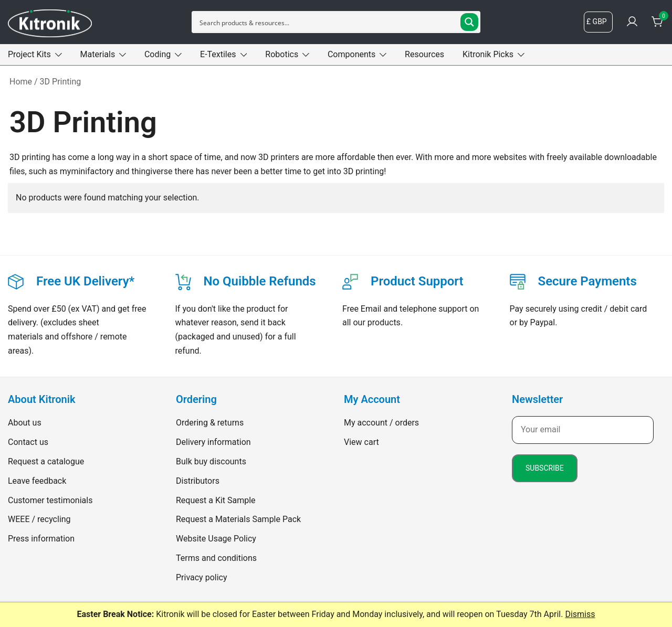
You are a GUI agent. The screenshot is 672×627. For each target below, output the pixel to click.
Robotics (282, 54)
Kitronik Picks (488, 54)
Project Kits (29, 54)
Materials (98, 54)
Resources (424, 54)
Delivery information (213, 442)
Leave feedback (37, 481)
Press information (41, 539)
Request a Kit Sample (216, 500)
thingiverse (152, 171)
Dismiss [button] (580, 614)
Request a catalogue (46, 461)
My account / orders (381, 423)
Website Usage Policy (216, 539)
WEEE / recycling (39, 519)
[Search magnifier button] (469, 22)
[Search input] (328, 22)
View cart (361, 442)
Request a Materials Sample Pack (238, 519)
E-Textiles (218, 54)
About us (25, 423)
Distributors (198, 481)
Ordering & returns (210, 423)
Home (21, 82)
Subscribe (545, 468)
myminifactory (87, 171)
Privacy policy (202, 577)
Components (351, 54)
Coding (157, 54)
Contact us (28, 442)
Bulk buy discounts (211, 461)
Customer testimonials (50, 500)
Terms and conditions (216, 558)
